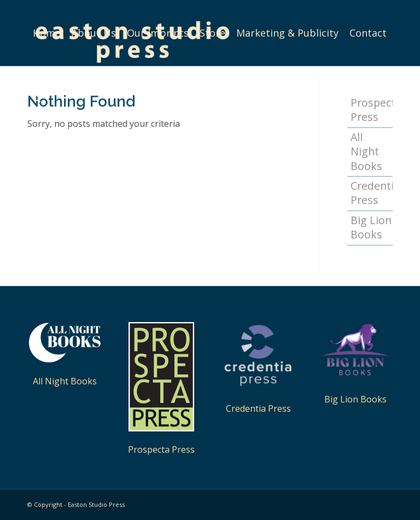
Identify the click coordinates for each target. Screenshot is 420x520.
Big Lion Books (371, 227)
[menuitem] (47, 33)
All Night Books (366, 151)
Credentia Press (372, 193)
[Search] (37, 98)
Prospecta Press (161, 449)
